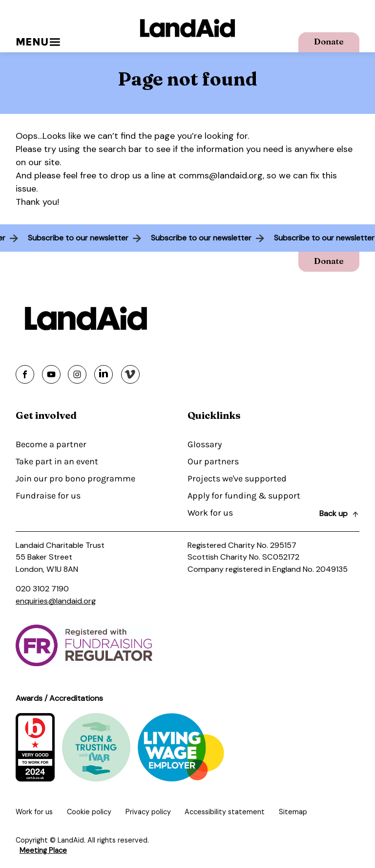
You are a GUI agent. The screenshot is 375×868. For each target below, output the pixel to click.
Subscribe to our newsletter (75, 238)
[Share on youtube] (51, 374)
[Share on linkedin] (104, 374)
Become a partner (51, 444)
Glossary (205, 444)
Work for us (210, 513)
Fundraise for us (48, 496)
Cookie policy (89, 812)
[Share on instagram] (77, 374)
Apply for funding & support (244, 496)
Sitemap (293, 812)
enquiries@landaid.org (56, 601)
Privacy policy (148, 812)
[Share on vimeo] (130, 374)
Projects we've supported (237, 478)
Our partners (213, 461)
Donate (329, 41)
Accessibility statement (225, 812)
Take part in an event (57, 461)
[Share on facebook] (25, 374)
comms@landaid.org (221, 175)
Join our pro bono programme (75, 478)
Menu (38, 42)
